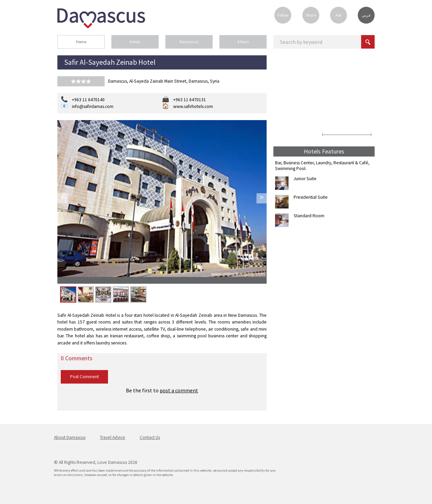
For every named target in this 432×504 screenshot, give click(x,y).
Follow (283, 15)
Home (81, 42)
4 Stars (243, 42)
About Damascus (70, 437)
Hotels (135, 42)
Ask (339, 15)
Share (311, 15)
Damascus (189, 42)
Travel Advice (113, 437)
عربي (366, 15)
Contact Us (150, 437)
